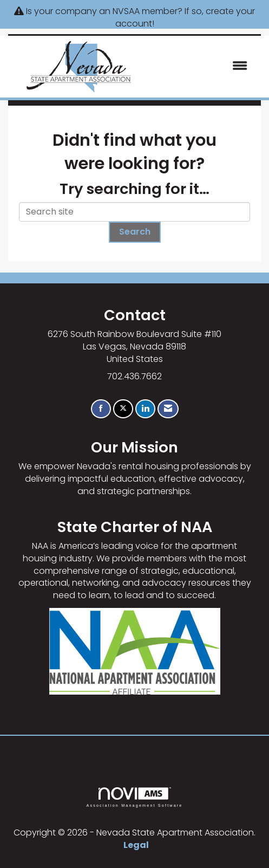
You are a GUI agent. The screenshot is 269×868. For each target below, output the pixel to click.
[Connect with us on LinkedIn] (145, 409)
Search (135, 232)
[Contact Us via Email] (168, 409)
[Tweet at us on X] (123, 409)
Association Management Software (134, 797)
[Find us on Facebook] (101, 409)
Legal (136, 845)
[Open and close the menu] (204, 66)
